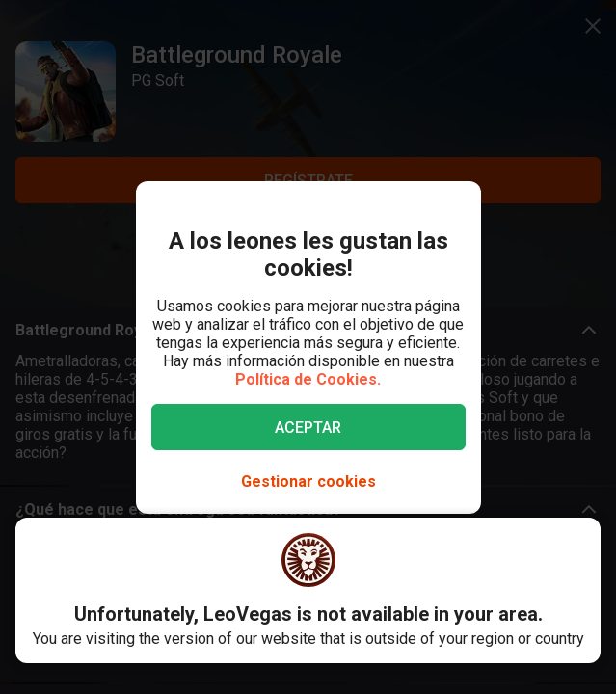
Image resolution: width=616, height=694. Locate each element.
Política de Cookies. (308, 379)
